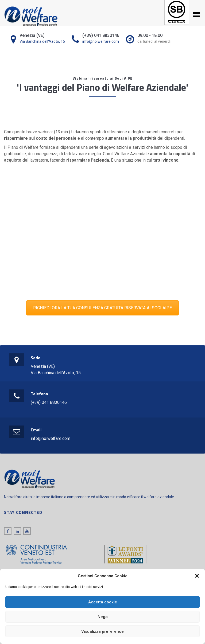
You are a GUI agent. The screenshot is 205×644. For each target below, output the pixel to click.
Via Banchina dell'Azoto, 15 (42, 41)
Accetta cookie (103, 602)
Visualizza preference (102, 631)
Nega (103, 617)
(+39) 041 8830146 (49, 402)
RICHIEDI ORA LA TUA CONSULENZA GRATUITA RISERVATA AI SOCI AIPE (102, 308)
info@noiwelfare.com (101, 41)
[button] (197, 576)
